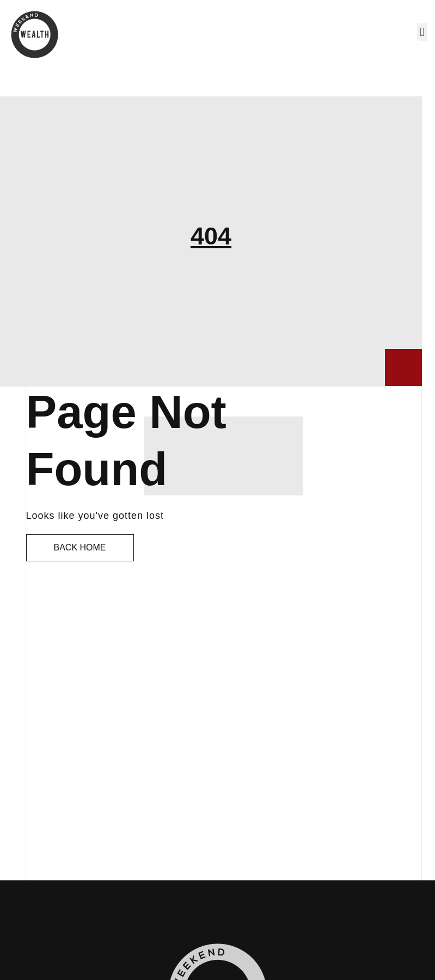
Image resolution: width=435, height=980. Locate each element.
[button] (422, 32)
